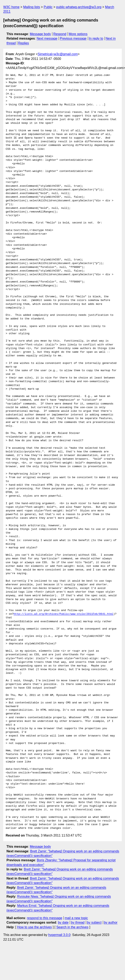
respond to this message (44, 918)
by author (111, 922)
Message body (40, 34)
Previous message (73, 38)
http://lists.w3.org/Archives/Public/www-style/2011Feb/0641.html (63, 614)
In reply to (96, 38)
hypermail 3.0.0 (59, 935)
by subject (94, 922)
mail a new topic (76, 918)
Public (48, 7)
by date (63, 922)
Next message (47, 38)
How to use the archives (34, 927)
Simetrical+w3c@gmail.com (58, 54)
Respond (60, 34)
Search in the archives (72, 927)
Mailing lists (32, 7)
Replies (23, 43)
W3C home (11, 7)
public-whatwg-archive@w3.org (79, 7)
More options (78, 34)
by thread (78, 922)
